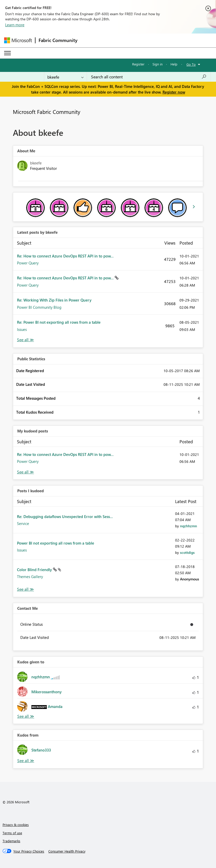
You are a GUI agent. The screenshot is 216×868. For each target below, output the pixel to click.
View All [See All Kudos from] (26, 761)
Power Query (28, 263)
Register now (174, 92)
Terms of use (12, 833)
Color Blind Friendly (35, 570)
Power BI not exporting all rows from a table (56, 543)
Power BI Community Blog (39, 307)
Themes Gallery (30, 577)
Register (138, 64)
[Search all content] (149, 77)
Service (23, 523)
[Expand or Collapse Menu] (7, 53)
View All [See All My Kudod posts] (25, 472)
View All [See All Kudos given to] (26, 716)
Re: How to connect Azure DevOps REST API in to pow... (65, 256)
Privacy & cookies (16, 825)
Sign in (157, 64)
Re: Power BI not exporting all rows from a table (59, 322)
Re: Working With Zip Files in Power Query (54, 300)
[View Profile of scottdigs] (187, 552)
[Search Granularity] (65, 77)
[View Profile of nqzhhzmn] (188, 526)
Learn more (15, 25)
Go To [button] (191, 64)
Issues (22, 329)
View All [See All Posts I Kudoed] (25, 589)
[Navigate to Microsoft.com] (18, 40)
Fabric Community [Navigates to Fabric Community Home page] (58, 40)
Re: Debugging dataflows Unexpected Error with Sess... (65, 516)
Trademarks (11, 841)
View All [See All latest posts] (25, 340)
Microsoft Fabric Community (47, 112)
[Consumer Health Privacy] (67, 851)
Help (174, 64)
